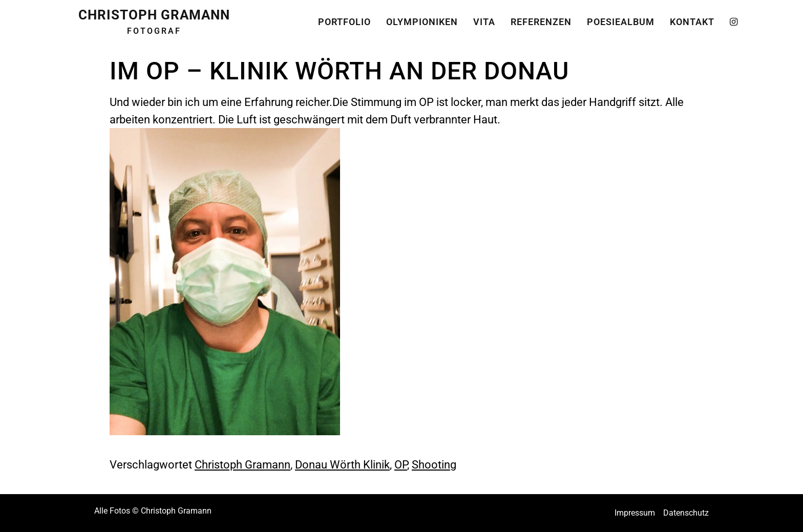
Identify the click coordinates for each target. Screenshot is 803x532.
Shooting (434, 464)
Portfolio (344, 19)
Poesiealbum (621, 19)
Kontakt (692, 19)
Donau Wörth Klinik (342, 464)
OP (401, 464)
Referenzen (541, 19)
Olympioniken (422, 19)
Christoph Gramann (242, 464)
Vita (484, 19)
